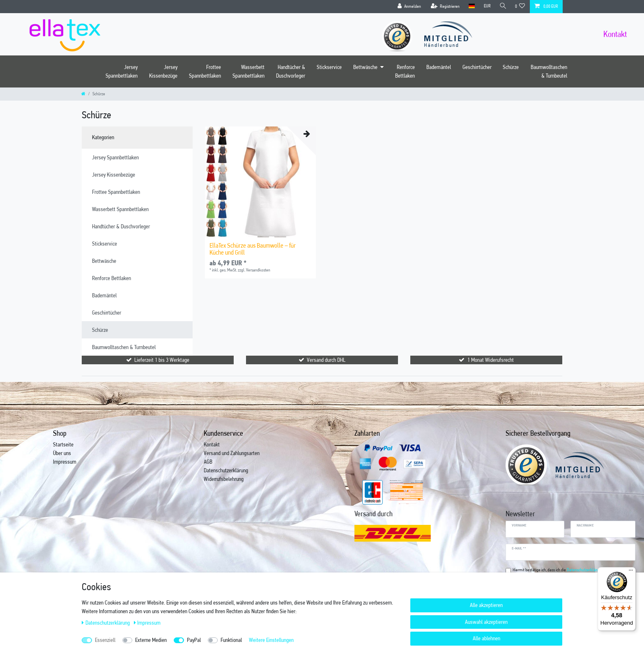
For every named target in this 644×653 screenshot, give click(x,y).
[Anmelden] (408, 7)
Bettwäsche (365, 67)
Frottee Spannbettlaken (205, 71)
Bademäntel (439, 67)
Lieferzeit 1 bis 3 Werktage (162, 360)
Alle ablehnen (486, 638)
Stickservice (329, 67)
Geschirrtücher (477, 67)
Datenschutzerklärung (226, 470)
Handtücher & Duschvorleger (291, 71)
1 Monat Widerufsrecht (491, 360)
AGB (208, 462)
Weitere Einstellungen (271, 640)
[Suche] (502, 6)
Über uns (62, 453)
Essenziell (105, 640)
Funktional (231, 640)
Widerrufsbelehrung (224, 479)
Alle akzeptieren (486, 605)
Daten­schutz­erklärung (106, 623)
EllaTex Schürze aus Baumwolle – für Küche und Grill (253, 249)
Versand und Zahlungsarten (232, 453)
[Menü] (631, 572)
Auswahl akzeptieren (486, 622)
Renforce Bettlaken (405, 71)
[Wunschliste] (520, 7)
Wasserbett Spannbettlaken (248, 71)
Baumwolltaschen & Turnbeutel (549, 71)
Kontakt (212, 444)
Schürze (511, 67)
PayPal (194, 640)
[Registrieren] (444, 7)
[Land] (470, 6)
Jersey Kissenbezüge (163, 71)
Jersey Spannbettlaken (122, 71)
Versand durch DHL (326, 360)
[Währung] (486, 6)
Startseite (63, 444)
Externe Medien (151, 640)
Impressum (65, 462)
